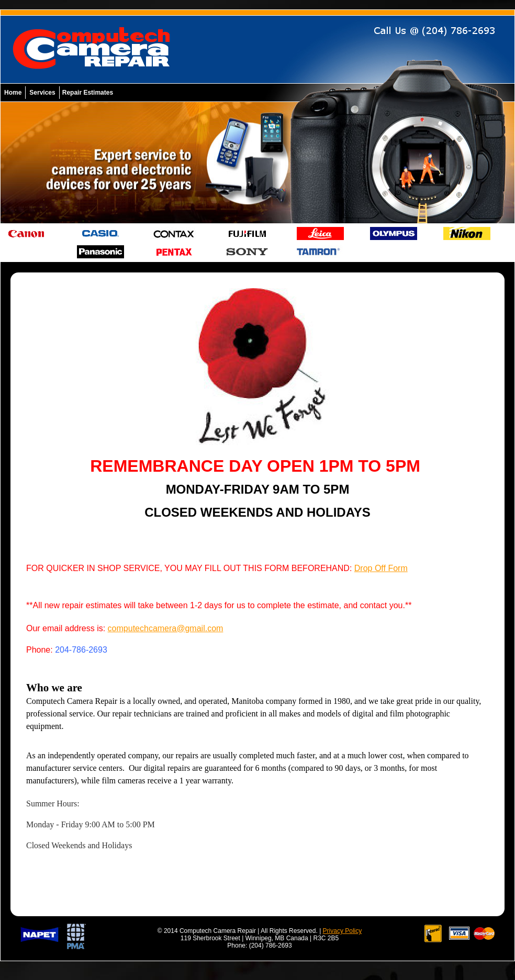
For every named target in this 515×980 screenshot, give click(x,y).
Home (13, 93)
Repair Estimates (88, 93)
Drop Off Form (381, 568)
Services (42, 93)
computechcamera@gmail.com (166, 628)
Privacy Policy (343, 931)
